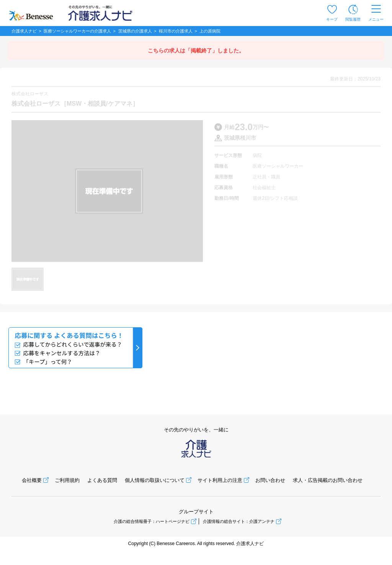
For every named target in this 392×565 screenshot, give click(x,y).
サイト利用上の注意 (220, 480)
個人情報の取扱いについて (155, 480)
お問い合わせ (270, 480)
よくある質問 (102, 480)
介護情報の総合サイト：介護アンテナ (239, 521)
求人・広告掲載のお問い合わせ (328, 480)
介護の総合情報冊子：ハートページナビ (152, 521)
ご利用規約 (67, 480)
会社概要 (32, 480)
